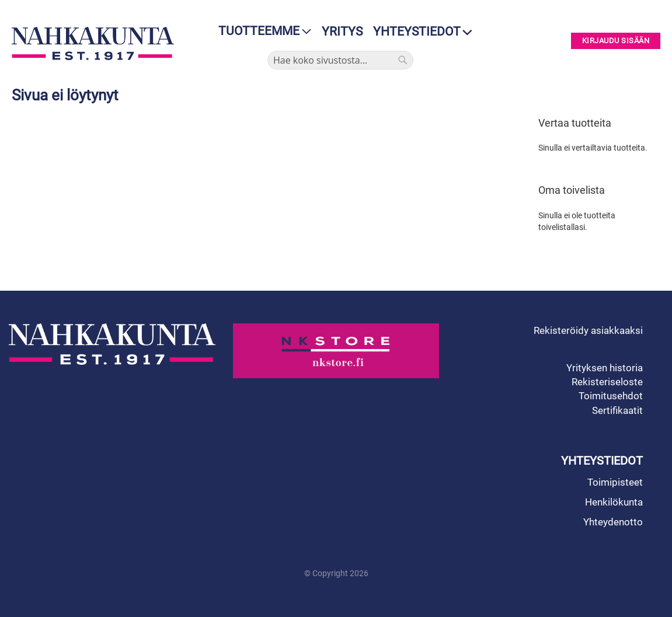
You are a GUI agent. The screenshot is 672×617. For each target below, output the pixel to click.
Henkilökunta (614, 502)
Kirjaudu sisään (616, 41)
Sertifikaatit (617, 410)
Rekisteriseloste (607, 382)
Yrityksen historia (605, 368)
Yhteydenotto (613, 522)
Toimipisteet (615, 482)
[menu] (261, 31)
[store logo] (93, 43)
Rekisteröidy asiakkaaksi (588, 330)
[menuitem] (261, 31)
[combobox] (340, 60)
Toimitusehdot (611, 396)
